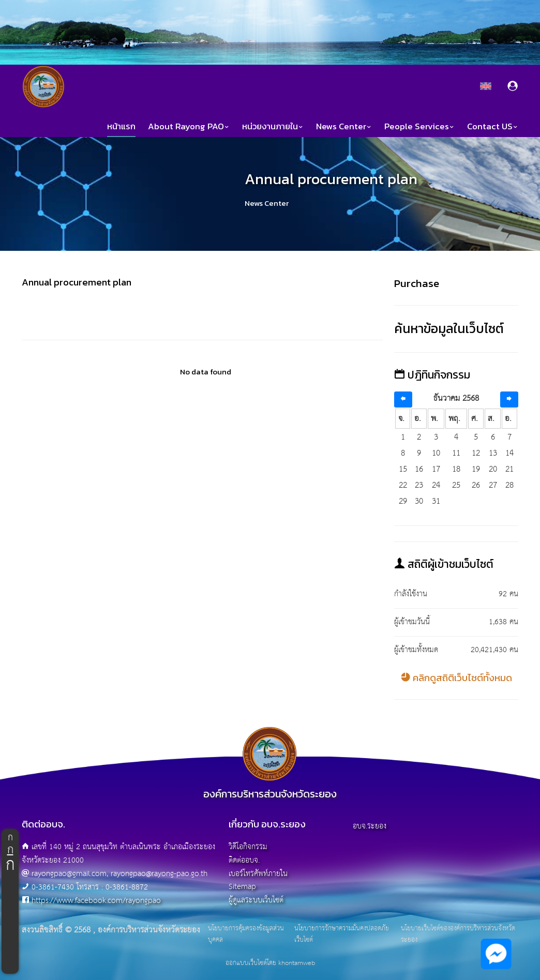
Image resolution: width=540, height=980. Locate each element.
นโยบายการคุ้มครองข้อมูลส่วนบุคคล (246, 934)
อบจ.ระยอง (370, 826)
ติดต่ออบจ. (244, 860)
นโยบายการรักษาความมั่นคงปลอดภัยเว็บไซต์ (342, 934)
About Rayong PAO (189, 126)
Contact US (493, 126)
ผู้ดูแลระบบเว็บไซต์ (256, 900)
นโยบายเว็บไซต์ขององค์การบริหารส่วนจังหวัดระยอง (458, 934)
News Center (344, 126)
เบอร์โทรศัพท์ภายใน (258, 874)
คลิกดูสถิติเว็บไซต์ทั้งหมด (456, 678)
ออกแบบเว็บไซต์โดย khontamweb (270, 963)
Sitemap (242, 887)
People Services (419, 126)
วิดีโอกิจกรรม (248, 847)
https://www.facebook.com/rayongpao (96, 901)
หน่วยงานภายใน (273, 126)
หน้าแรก (121, 126)
